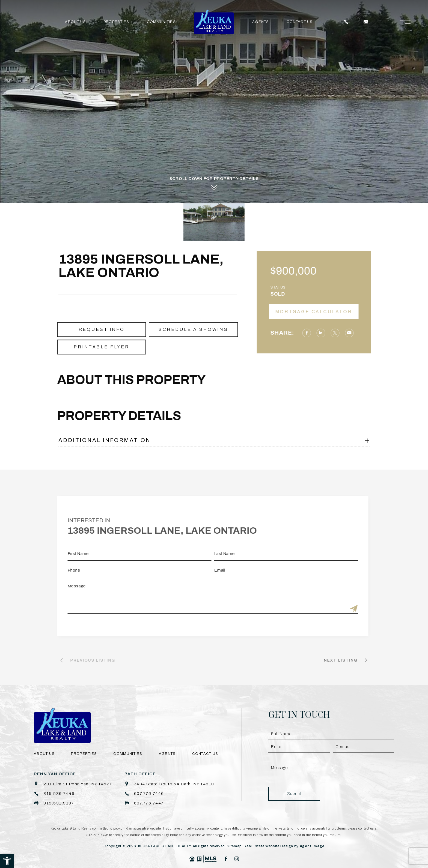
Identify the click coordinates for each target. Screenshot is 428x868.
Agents (261, 22)
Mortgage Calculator (328, 312)
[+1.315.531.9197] (54, 803)
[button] (7, 861)
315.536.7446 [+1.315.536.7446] (97, 835)
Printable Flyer (102, 361)
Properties (116, 22)
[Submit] (340, 609)
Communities (161, 22)
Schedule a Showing (193, 343)
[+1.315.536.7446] (54, 794)
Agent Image (312, 846)
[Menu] (405, 22)
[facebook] (226, 859)
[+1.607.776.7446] (144, 794)
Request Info (102, 343)
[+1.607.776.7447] (144, 803)
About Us (75, 22)
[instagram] (237, 859)
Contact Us (300, 22)
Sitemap (234, 846)
